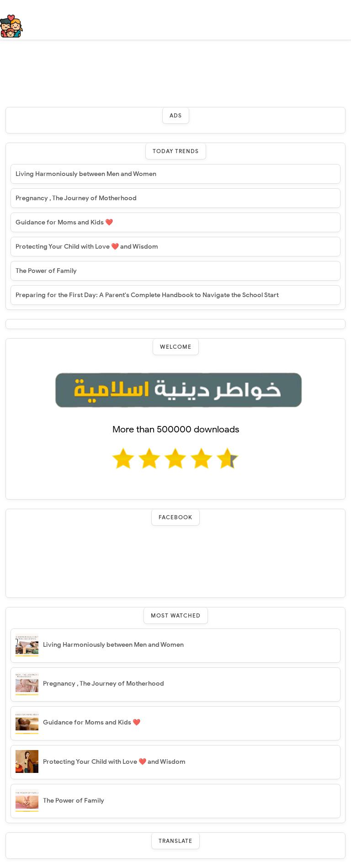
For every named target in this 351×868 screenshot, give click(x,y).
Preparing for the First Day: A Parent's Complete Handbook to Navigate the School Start (147, 295)
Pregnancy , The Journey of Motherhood (76, 198)
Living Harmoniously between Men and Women (86, 174)
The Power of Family (46, 271)
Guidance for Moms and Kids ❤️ (64, 222)
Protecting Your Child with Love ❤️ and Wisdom (87, 247)
